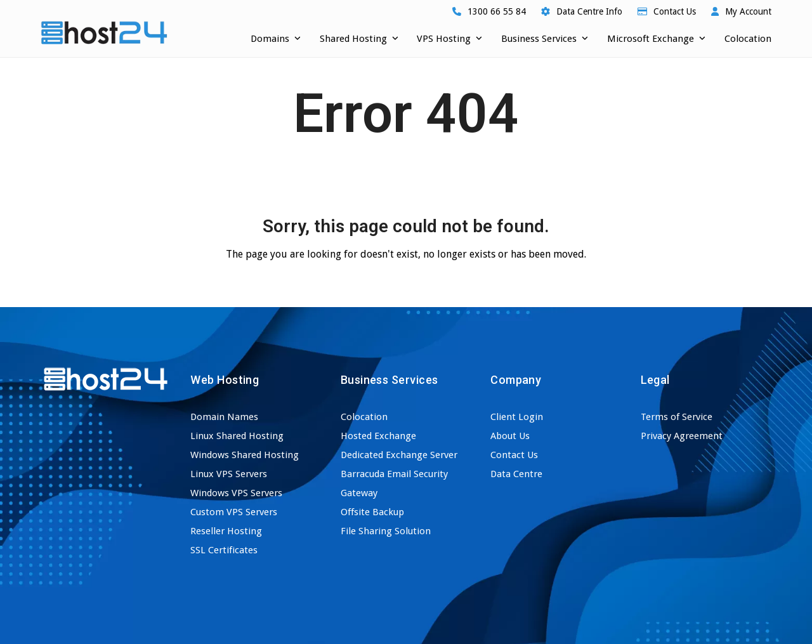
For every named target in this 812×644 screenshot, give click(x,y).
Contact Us (675, 11)
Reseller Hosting (226, 531)
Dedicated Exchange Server (399, 455)
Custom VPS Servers (234, 512)
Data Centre (516, 474)
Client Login (517, 417)
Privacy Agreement (682, 436)
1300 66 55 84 (497, 11)
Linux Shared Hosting (237, 436)
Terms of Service (677, 417)
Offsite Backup (372, 512)
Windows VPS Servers (236, 493)
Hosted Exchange (378, 436)
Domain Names (224, 417)
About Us (510, 436)
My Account (748, 11)
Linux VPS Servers (229, 474)
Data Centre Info (589, 11)
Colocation (364, 417)
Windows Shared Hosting (245, 455)
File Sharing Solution (386, 531)
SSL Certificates (224, 550)
